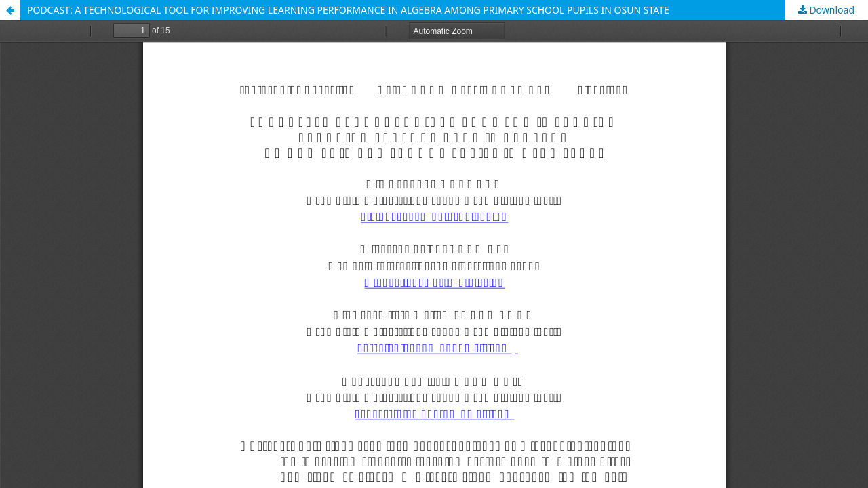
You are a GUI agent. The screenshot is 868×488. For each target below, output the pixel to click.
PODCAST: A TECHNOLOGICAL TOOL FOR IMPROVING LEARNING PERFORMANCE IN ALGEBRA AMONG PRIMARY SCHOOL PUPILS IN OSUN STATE (348, 10)
